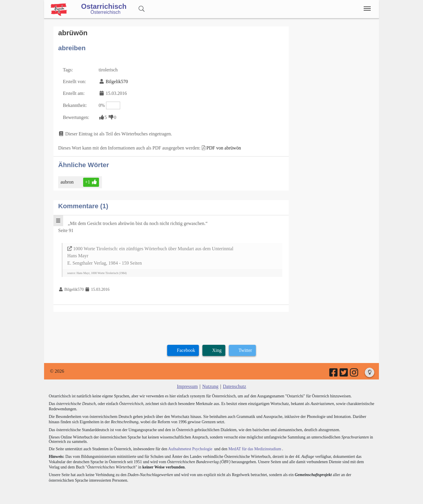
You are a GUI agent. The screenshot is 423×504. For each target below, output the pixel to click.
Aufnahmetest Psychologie (190, 449)
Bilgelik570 (117, 81)
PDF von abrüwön (224, 148)
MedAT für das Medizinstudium (255, 449)
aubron (67, 182)
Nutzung (210, 386)
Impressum (187, 386)
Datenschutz (235, 386)
